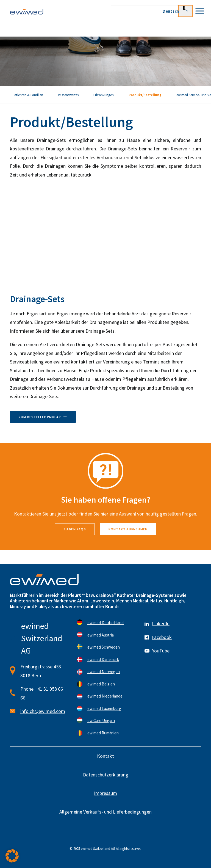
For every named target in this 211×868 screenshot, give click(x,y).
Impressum (105, 793)
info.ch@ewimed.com (43, 711)
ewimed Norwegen (104, 672)
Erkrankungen (104, 95)
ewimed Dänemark (103, 659)
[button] (12, 856)
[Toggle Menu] (200, 11)
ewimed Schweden (104, 647)
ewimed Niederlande (105, 696)
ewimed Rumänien (103, 733)
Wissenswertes (68, 95)
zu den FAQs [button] (75, 529)
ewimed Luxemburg (104, 708)
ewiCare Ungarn (101, 720)
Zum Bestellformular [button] (43, 417)
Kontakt (105, 756)
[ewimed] (27, 12)
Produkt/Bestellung (145, 95)
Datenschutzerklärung (106, 775)
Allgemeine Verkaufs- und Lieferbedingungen (105, 812)
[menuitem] (178, 11)
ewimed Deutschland (105, 623)
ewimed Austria (101, 635)
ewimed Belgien (101, 684)
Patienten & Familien (28, 95)
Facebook (162, 637)
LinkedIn (161, 623)
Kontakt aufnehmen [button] (128, 529)
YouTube (161, 651)
